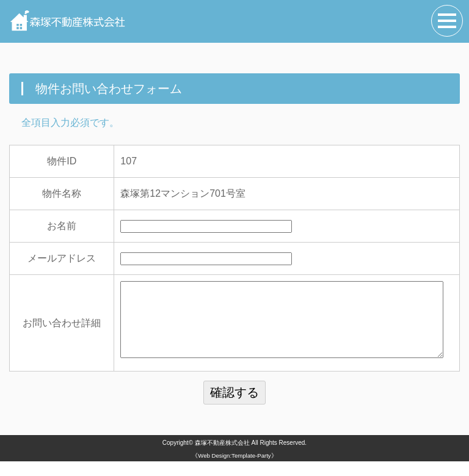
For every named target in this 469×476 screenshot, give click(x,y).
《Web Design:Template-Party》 (234, 470)
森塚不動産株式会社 (222, 457)
